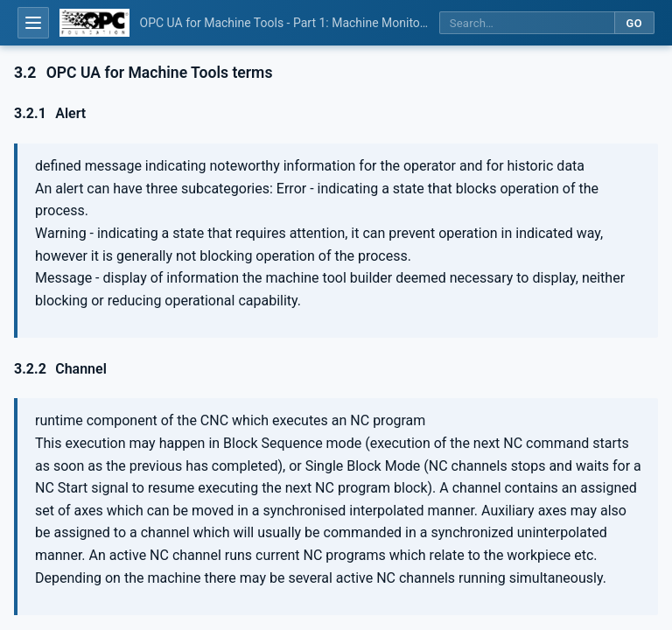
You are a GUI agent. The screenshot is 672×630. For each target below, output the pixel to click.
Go (634, 23)
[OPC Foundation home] (94, 23)
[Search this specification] (527, 23)
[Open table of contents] (33, 23)
